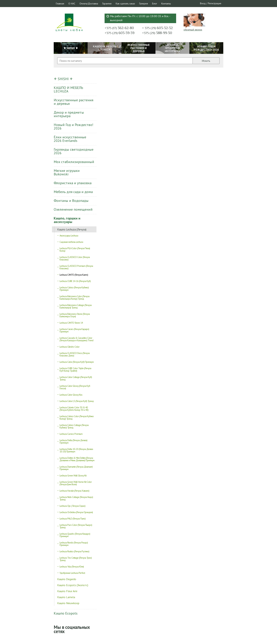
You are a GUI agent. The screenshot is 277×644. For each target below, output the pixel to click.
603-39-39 (120, 33)
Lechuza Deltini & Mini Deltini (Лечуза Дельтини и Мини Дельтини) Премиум (77, 459)
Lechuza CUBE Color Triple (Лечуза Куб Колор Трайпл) (75, 369)
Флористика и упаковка (73, 183)
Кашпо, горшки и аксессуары (67, 220)
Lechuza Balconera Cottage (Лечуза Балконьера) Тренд (76, 306)
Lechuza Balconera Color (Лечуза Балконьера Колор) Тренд (74, 297)
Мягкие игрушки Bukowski (67, 172)
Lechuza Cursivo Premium (71, 434)
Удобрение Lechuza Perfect (72, 573)
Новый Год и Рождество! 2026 (73, 127)
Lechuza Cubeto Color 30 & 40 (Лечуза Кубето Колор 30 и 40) (74, 409)
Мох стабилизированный (74, 162)
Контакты (166, 4)
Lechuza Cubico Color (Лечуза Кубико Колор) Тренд (77, 417)
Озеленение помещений (73, 209)
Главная (60, 4)
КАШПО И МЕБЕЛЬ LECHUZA (68, 89)
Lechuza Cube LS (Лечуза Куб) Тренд (77, 401)
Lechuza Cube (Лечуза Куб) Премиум (77, 362)
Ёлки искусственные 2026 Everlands (70, 139)
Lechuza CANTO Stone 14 (71, 323)
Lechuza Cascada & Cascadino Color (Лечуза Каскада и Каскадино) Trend (76, 339)
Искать (206, 61)
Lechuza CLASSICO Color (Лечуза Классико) (75, 258)
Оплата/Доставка (89, 4)
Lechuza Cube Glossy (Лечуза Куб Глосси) (75, 387)
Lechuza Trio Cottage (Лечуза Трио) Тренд (76, 559)
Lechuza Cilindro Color (70, 347)
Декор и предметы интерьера (69, 114)
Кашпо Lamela (66, 597)
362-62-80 (119, 28)
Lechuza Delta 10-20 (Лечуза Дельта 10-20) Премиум (76, 450)
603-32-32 (157, 28)
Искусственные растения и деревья (73, 102)
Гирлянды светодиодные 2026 (74, 151)
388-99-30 (157, 33)
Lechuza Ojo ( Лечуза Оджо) (72, 506)
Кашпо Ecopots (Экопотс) (73, 585)
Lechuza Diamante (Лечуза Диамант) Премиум (76, 468)
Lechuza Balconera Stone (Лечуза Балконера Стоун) (75, 315)
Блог (155, 4)
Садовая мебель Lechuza (71, 242)
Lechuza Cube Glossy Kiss (71, 395)
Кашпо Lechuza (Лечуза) (72, 229)
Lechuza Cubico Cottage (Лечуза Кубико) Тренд (74, 426)
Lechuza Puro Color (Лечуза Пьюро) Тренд (76, 526)
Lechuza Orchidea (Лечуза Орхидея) (76, 512)
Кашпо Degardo (67, 579)
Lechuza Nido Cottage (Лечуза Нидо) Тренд (76, 498)
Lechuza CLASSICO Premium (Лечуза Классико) (76, 267)
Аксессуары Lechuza (69, 236)
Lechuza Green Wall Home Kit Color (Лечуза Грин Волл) (76, 483)
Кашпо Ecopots (66, 613)
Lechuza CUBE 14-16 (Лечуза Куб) (75, 281)
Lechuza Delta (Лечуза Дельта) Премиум (73, 441)
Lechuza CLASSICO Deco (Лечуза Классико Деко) (75, 354)
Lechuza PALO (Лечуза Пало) (73, 519)
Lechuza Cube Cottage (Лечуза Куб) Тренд (76, 378)
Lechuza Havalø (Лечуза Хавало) (74, 491)
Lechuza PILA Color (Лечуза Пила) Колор (75, 249)
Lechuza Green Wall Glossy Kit (73, 476)
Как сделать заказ (125, 4)
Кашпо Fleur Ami (67, 591)
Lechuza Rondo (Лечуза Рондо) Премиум (74, 544)
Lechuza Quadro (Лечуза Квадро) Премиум (75, 535)
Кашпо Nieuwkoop (68, 603)
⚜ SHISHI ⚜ (63, 79)
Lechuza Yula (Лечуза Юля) (72, 567)
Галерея (144, 4)
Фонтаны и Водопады (71, 201)
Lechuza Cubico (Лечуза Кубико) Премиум (74, 289)
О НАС (72, 4)
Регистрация (215, 3)
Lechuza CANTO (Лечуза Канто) (74, 275)
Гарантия (107, 4)
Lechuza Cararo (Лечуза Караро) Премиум (74, 330)
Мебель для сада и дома (73, 192)
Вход (203, 3)
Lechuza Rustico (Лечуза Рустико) (74, 551)
